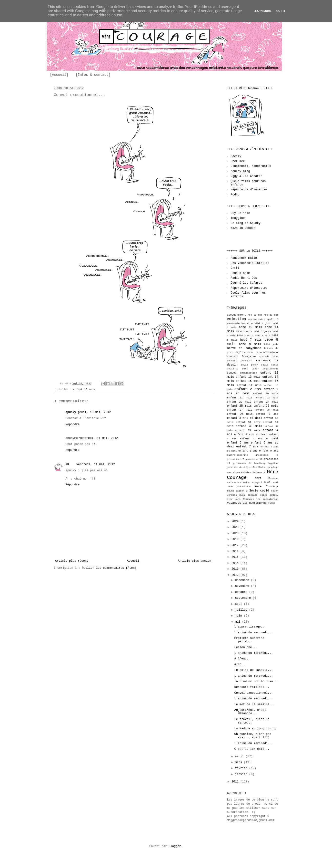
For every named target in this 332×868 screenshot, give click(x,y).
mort (258, 478)
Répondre (73, 424)
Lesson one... (246, 647)
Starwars (248, 499)
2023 (236, 527)
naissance (234, 482)
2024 (236, 521)
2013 (236, 569)
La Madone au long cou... (255, 729)
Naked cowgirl (253, 483)
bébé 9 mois (250, 344)
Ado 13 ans (271, 315)
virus (272, 503)
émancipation (248, 373)
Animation (237, 319)
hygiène (273, 463)
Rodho (235, 195)
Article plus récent (72, 561)
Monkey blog (240, 171)
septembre (244, 598)
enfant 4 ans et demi (251, 434)
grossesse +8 (254, 459)
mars (239, 762)
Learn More (262, 11)
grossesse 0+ (242, 463)
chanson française (241, 357)
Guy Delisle (240, 213)
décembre (243, 580)
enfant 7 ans (247, 447)
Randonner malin (244, 258)
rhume (231, 491)
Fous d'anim (240, 273)
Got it (281, 11)
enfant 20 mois (266, 394)
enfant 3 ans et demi (245, 418)
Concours (247, 361)
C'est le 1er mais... (252, 749)
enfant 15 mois (248, 381)
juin (239, 616)
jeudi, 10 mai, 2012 (94, 412)
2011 (236, 782)
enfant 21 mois (240, 398)
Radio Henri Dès (244, 278)
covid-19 (233, 369)
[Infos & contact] (93, 75)
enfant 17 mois (249, 385)
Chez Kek (238, 161)
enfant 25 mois (239, 406)
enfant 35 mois (248, 430)
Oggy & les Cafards (247, 176)
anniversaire (257, 319)
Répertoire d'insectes (249, 190)
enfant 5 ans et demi (259, 439)
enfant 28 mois (267, 410)
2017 (236, 545)
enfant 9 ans (269, 451)
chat (275, 357)
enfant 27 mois (240, 410)
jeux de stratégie (239, 467)
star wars (234, 499)
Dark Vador (251, 369)
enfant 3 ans (267, 414)
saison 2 (242, 491)
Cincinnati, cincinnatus (251, 166)
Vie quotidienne (255, 503)
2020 (236, 533)
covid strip (270, 365)
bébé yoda (271, 344)
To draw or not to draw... (256, 682)
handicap (260, 463)
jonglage (272, 467)
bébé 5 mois (262, 336)
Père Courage (267, 487)
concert (232, 361)
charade (264, 357)
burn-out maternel (255, 352)
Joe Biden (259, 467)
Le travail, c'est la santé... (252, 721)
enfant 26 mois (266, 406)
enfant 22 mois (267, 398)
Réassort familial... (252, 687)
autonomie (233, 323)
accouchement (237, 315)
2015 (236, 557)
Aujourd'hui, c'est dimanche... (250, 712)
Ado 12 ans (255, 315)
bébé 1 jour (263, 323)
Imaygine (238, 218)
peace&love (244, 487)
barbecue (247, 323)
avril (240, 757)
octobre (242, 592)
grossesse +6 (267, 455)
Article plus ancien (195, 561)
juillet (242, 610)
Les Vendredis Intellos (250, 263)
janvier (242, 774)
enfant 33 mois (249, 426)
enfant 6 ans (238, 443)
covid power (250, 365)
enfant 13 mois (248, 377)
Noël (267, 482)
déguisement (270, 369)
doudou (232, 373)
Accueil (133, 561)
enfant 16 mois (84, 389)
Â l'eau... (243, 659)
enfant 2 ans (248, 389)
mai (238, 622)
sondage (252, 495)
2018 (236, 539)
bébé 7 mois (251, 340)
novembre (243, 586)
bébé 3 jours (262, 332)
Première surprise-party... (250, 640)
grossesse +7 (236, 459)
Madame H (259, 473)
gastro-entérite (238, 455)
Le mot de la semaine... (254, 704)
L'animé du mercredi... (253, 633)
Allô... (240, 665)
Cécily (236, 156)
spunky (71, 412)
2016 (236, 551)
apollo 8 (273, 319)
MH (67, 464)
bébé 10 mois (250, 327)
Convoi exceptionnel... (253, 693)
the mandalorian (267, 499)
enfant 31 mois (248, 422)
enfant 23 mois (239, 402)
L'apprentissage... (250, 627)
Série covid (259, 491)
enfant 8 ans (248, 451)
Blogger (175, 846)
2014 (236, 563)
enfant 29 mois (240, 414)
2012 (236, 575)
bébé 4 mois (245, 336)
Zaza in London (243, 228)
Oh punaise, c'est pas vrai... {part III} (253, 736)
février (242, 768)
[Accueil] (59, 75)
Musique (273, 478)
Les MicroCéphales (239, 473)
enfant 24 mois (266, 402)
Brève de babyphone (244, 348)
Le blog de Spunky (246, 223)
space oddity (269, 495)
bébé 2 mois (244, 332)
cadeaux (273, 352)
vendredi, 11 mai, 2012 (99, 438)
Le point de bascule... (253, 670)
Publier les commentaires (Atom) (109, 568)
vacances (234, 503)
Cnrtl (235, 268)
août (239, 604)
